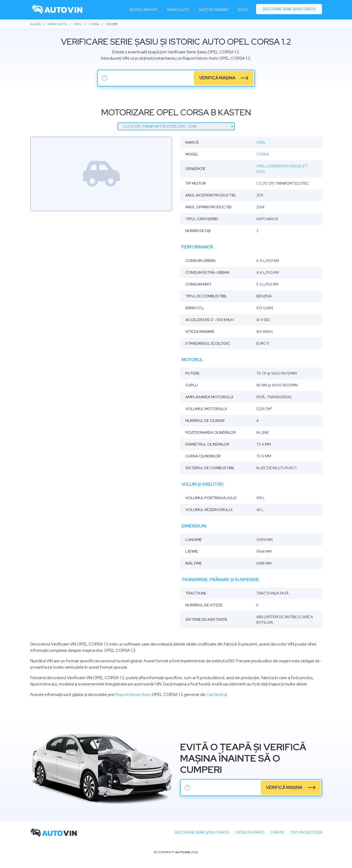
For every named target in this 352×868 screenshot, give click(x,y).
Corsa (263, 154)
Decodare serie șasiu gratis (289, 9)
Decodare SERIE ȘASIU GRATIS (202, 832)
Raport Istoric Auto (133, 694)
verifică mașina (217, 78)
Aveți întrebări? (214, 10)
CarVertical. (217, 694)
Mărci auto (178, 10)
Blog (243, 10)
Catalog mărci (250, 832)
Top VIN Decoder (306, 832)
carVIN (277, 832)
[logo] (57, 10)
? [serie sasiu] (105, 78)
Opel (261, 142)
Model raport (144, 10)
